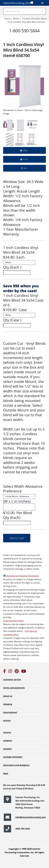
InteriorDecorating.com (18, 2)
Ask (25, 168)
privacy (7, 720)
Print (25, 159)
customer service (12, 680)
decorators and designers (16, 765)
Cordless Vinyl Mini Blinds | (35, 19)
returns (7, 732)
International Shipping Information (21, 576)
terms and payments (14, 688)
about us (8, 696)
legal (6, 773)
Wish (25, 150)
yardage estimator (13, 757)
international (10, 712)
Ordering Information (14, 621)
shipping (8, 704)
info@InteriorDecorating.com (31, 817)
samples (7, 749)
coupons (8, 741)
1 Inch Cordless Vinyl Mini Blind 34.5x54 (26, 22)
